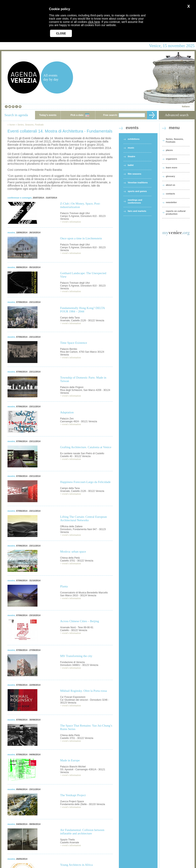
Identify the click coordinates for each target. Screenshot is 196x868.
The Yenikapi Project (73, 795)
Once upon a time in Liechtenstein (81, 238)
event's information (71, 222)
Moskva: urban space (73, 552)
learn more (171, 168)
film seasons (135, 174)
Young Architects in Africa (76, 865)
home (12, 125)
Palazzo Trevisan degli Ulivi (75, 213)
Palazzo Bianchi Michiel (73, 767)
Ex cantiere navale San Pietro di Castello (82, 453)
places (169, 150)
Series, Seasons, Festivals (31, 125)
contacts (170, 194)
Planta (64, 586)
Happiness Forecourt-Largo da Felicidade (85, 482)
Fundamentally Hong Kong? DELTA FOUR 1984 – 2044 (82, 310)
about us (170, 185)
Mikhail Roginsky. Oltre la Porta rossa (84, 691)
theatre (132, 156)
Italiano (186, 106)
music (131, 148)
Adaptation (67, 412)
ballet (131, 165)
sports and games (137, 191)
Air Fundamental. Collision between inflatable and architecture (82, 832)
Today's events (48, 115)
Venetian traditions (138, 183)
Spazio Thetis (68, 840)
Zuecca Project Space (72, 801)
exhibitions (134, 139)
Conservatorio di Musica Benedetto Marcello (84, 593)
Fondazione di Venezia (72, 662)
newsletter (171, 202)
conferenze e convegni (20, 198)
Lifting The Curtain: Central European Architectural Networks (84, 518)
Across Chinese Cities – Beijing (80, 621)
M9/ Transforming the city (76, 656)
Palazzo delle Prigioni (72, 387)
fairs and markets (137, 211)
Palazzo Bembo (69, 349)
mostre (11, 232)
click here (94, 22)
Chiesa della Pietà (70, 558)
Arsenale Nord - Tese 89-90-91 (77, 627)
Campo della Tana (70, 318)
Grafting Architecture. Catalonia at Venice (86, 447)
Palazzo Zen (67, 419)
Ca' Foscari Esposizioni (73, 697)
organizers (171, 159)
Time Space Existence (74, 343)
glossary (170, 176)
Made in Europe (70, 760)
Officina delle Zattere (71, 526)
